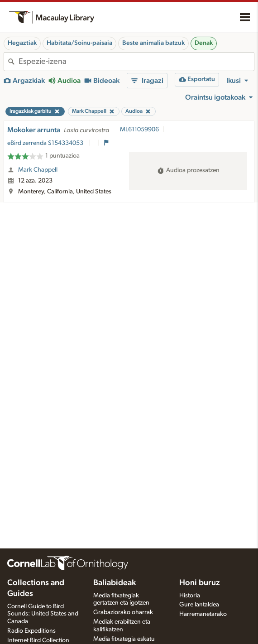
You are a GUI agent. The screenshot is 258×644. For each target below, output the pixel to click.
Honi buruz (200, 583)
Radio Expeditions (31, 631)
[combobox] (136, 62)
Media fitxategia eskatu (124, 639)
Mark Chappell (38, 170)
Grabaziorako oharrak (123, 612)
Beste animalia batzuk (153, 43)
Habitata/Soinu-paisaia (79, 43)
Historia (190, 596)
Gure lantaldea (199, 605)
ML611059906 (139, 130)
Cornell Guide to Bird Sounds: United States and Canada (43, 614)
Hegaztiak (22, 43)
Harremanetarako (203, 614)
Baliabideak (115, 583)
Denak (204, 43)
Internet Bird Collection (38, 640)
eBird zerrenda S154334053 (46, 143)
